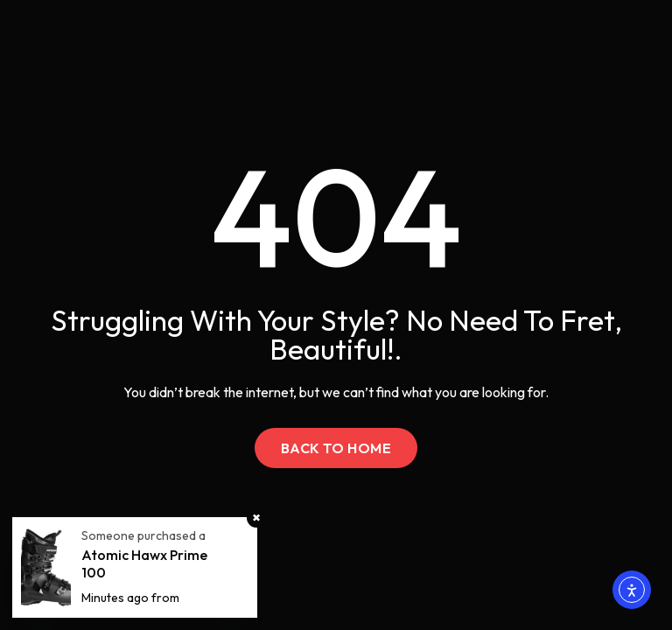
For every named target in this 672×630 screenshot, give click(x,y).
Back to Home (336, 448)
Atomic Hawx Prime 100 (144, 563)
